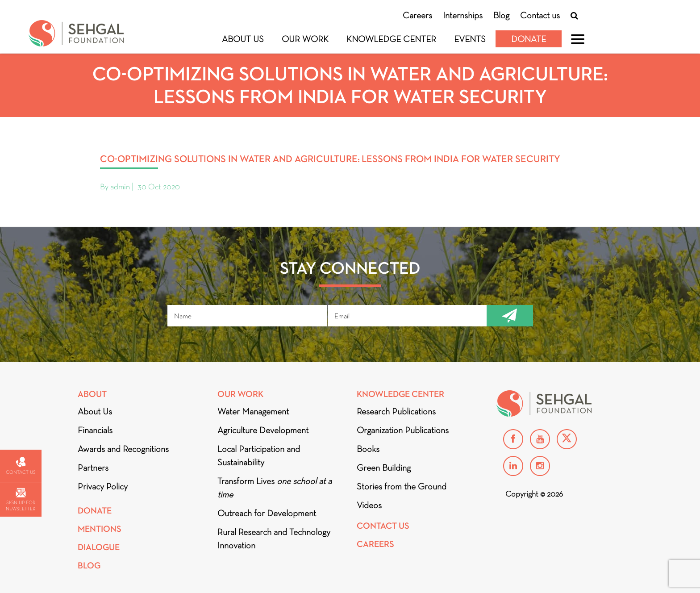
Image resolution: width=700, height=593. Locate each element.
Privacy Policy (103, 486)
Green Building (384, 468)
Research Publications (396, 411)
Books (368, 449)
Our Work (305, 39)
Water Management (253, 411)
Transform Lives (275, 488)
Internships (463, 15)
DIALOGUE (99, 547)
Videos (369, 505)
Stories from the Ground (402, 486)
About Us (243, 39)
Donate (529, 39)
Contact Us (383, 526)
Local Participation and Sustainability (259, 455)
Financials (95, 430)
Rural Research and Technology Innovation (274, 539)
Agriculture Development (263, 430)
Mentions (100, 529)
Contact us (540, 15)
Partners (93, 468)
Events (470, 39)
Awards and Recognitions (123, 449)
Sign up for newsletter (21, 500)
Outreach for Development (267, 513)
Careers (417, 15)
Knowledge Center (391, 39)
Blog (501, 15)
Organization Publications (403, 430)
